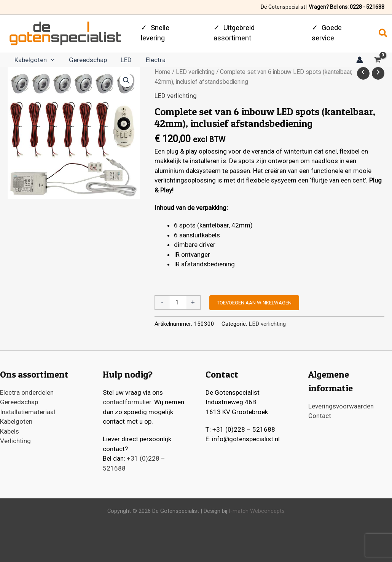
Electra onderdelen (27, 392)
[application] (49, 62)
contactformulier (127, 402)
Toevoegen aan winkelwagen (254, 306)
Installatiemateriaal (28, 412)
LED (120, 62)
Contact (320, 416)
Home (163, 75)
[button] (383, 34)
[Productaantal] (178, 306)
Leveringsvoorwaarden (341, 406)
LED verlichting (195, 75)
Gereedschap (84, 62)
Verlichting (15, 441)
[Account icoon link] (360, 61)
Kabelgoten (33, 62)
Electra (148, 62)
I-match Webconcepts (256, 511)
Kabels (10, 431)
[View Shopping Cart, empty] (378, 62)
